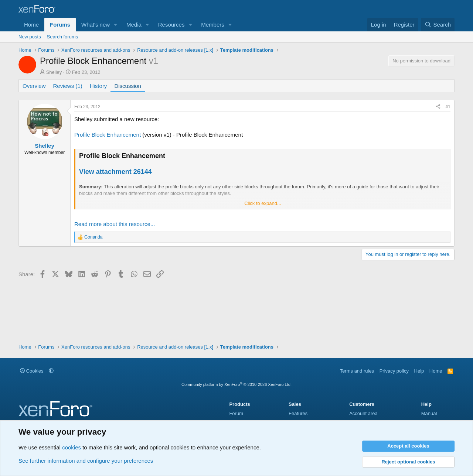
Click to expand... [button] (263, 203)
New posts (30, 37)
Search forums (63, 37)
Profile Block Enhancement (108, 135)
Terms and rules (357, 371)
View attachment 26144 (115, 172)
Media (134, 25)
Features (298, 413)
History (98, 86)
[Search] (438, 25)
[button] (116, 25)
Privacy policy (394, 371)
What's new (96, 25)
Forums (60, 25)
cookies (72, 447)
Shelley (54, 72)
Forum (236, 413)
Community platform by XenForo (236, 384)
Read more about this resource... (115, 224)
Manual (429, 413)
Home (31, 25)
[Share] (438, 107)
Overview (34, 86)
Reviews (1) (68, 86)
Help (419, 371)
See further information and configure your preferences (86, 461)
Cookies (32, 371)
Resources (171, 25)
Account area (363, 413)
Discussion (128, 86)
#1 (448, 107)
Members (213, 25)
